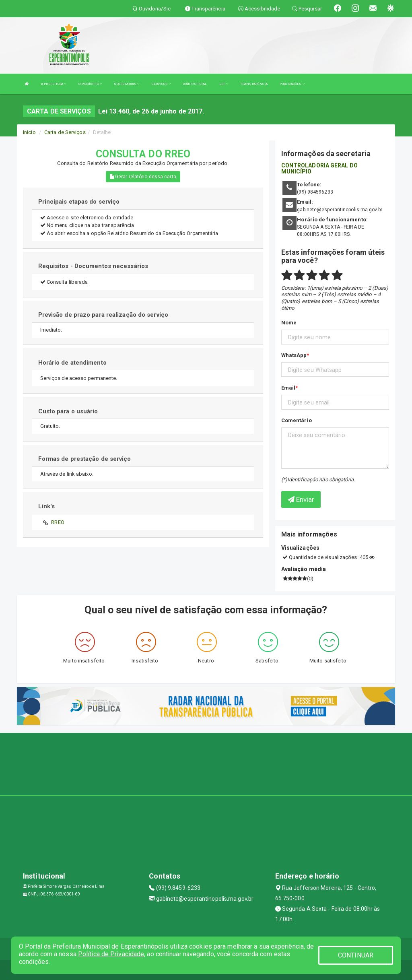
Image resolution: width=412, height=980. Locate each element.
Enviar (301, 499)
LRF (224, 84)
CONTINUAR (356, 955)
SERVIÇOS (161, 84)
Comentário (297, 420)
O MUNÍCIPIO (90, 84)
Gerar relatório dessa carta (143, 177)
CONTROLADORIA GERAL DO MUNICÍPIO (319, 168)
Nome (289, 323)
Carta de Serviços (65, 132)
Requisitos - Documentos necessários (93, 266)
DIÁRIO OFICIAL (195, 84)
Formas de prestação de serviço (85, 459)
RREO (58, 522)
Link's (47, 506)
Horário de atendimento (72, 363)
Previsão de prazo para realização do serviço (103, 315)
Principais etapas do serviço (79, 202)
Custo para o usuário (68, 411)
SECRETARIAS (127, 84)
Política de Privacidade (111, 954)
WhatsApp (294, 355)
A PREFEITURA (54, 84)
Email (288, 388)
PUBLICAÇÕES (292, 84)
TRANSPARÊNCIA (254, 84)
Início (29, 132)
